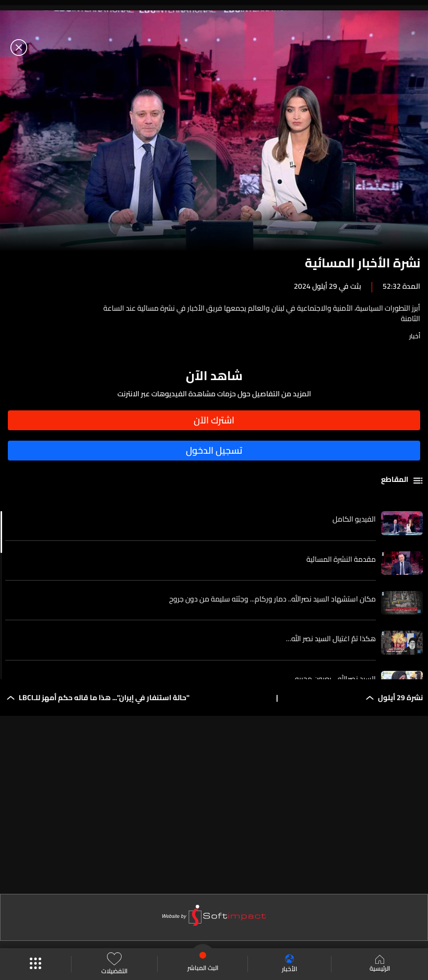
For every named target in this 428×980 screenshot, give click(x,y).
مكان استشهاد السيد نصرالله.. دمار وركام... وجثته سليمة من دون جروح (272, 599)
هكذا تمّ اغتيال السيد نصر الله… (331, 639)
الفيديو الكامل (354, 519)
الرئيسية (380, 964)
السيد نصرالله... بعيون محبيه (335, 679)
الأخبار (289, 964)
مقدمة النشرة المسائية (341, 559)
